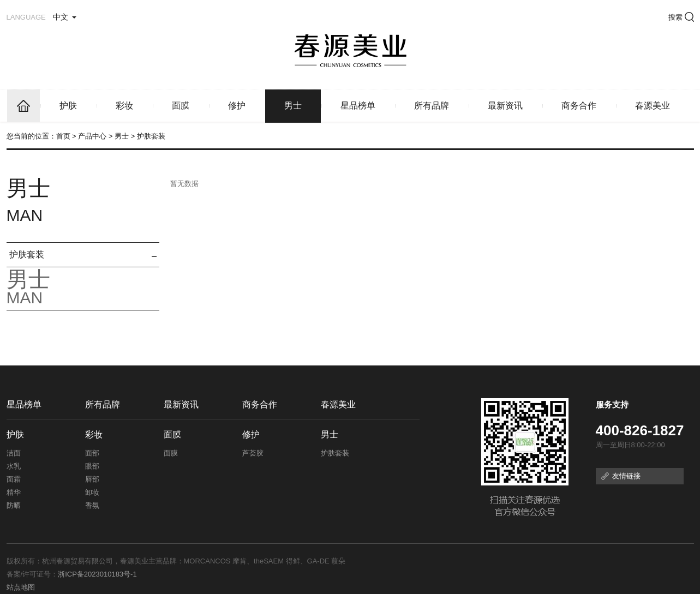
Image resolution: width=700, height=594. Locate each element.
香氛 (92, 505)
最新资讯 (505, 106)
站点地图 (21, 587)
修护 (237, 106)
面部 (92, 453)
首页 (63, 136)
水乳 (14, 466)
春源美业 (653, 106)
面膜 (181, 106)
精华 (14, 492)
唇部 (92, 479)
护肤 (68, 106)
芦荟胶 (253, 453)
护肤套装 (27, 254)
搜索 (681, 17)
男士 (293, 106)
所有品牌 (432, 106)
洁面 (14, 453)
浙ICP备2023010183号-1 (97, 574)
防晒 (14, 505)
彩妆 (124, 106)
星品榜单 (358, 106)
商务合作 (579, 106)
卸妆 (92, 492)
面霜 (14, 479)
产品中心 (92, 136)
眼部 (92, 466)
